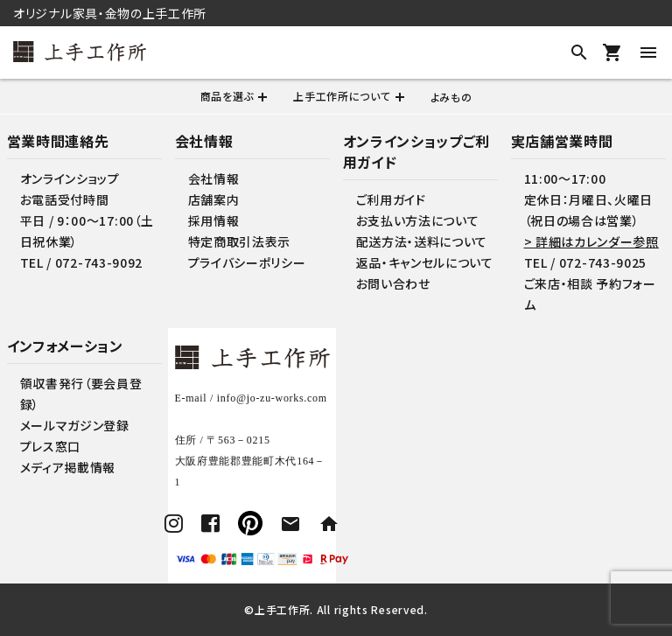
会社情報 (214, 178)
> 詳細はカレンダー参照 (591, 241)
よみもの (451, 97)
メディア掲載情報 (68, 467)
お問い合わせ (393, 283)
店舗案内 (214, 199)
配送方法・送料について (422, 241)
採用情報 (214, 220)
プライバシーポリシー (247, 262)
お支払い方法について (418, 220)
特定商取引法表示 (240, 241)
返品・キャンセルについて (425, 262)
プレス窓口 (51, 446)
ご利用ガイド (391, 199)
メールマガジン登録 (75, 425)
